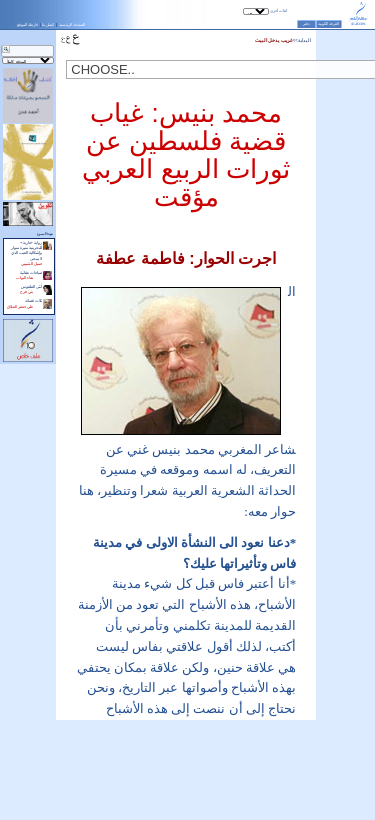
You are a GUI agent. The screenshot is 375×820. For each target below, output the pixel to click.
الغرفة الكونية (328, 24)
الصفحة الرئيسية (72, 24)
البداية (304, 40)
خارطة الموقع (27, 24)
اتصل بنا (48, 24)
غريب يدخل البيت (274, 40)
